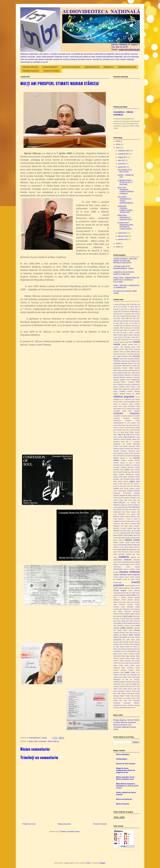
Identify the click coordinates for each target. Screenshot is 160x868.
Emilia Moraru (129, 453)
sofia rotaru (125, 656)
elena (138, 451)
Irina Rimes (133, 510)
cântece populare (124, 396)
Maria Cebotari (135, 533)
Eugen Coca (123, 456)
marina (128, 542)
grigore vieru (135, 481)
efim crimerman (135, 449)
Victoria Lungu (132, 689)
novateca (124, 597)
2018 (118, 144)
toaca (122, 672)
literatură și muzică (120, 528)
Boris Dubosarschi (119, 384)
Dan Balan (137, 428)
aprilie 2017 (123, 167)
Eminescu (137, 453)
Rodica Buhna (122, 630)
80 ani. (131, 340)
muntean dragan (124, 564)
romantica (122, 633)
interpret (130, 491)
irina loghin (125, 510)
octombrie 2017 (124, 154)
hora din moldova (133, 484)
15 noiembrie (125, 312)
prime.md (137, 621)
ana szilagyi (117, 356)
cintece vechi (118, 406)
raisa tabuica (136, 623)
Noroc (138, 595)
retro (115, 630)
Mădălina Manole (127, 545)
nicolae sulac (125, 593)
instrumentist (122, 491)
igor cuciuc (127, 486)
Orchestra (122, 605)
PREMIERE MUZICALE (31, 71)
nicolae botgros (120, 590)
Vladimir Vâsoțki (124, 696)
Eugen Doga (131, 456)
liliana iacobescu (134, 526)
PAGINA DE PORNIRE (51, 71)
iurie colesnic (131, 514)
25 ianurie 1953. (122, 330)
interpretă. (137, 493)
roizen (130, 630)
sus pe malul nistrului (127, 663)
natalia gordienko (124, 588)
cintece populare (134, 404)
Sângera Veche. (118, 644)
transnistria (123, 675)
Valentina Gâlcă (131, 682)
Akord (127, 349)
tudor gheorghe (132, 675)
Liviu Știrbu (123, 531)
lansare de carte (119, 524)
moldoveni (128, 560)
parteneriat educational (132, 612)
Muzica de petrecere (124, 799)
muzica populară (133, 575)
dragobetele (117, 444)
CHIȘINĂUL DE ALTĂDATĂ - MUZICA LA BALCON (124, 273)
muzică (132, 577)
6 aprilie (130, 335)
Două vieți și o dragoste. (130, 442)
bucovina (128, 384)
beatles (116, 375)
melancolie (136, 545)
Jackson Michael (125, 517)
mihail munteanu (135, 552)
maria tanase (135, 538)
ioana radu (123, 500)
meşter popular (129, 547)
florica (122, 470)
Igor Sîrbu (134, 486)
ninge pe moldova (125, 595)
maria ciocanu (118, 535)
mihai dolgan (122, 549)
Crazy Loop (125, 425)
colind (130, 411)
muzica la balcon (129, 569)
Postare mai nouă (29, 824)
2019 (118, 141)
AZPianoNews (122, 759)
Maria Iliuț (137, 535)
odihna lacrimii (118, 602)
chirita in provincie (124, 402)
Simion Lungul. (123, 654)
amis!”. (125, 354)
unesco (120, 677)
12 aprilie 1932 (133, 307)
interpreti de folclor (125, 495)
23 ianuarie (134, 326)
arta (139, 363)
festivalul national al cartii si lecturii (127, 463)
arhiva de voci (132, 363)
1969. (134, 319)
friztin (89, 863)
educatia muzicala (124, 449)
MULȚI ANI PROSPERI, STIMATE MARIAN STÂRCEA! (126, 191)
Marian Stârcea (53, 741)
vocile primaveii (135, 696)
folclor (127, 470)
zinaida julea (118, 701)
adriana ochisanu (119, 349)
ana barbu (130, 354)
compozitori (117, 416)
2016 (118, 243)
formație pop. (127, 472)
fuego (115, 474)
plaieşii (123, 621)
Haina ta (116, 484)
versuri (134, 686)
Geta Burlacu (123, 477)
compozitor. (42, 741)
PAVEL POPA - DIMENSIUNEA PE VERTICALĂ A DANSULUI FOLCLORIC (126, 280)
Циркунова (123, 708)
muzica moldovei (129, 572)
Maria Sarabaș (126, 538)
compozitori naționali (127, 416)
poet (127, 621)
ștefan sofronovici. (127, 668)
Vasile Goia (129, 684)
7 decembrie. (125, 340)
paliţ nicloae (118, 612)
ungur (130, 677)
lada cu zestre (136, 521)
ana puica (137, 354)
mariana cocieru (132, 540)
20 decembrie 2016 (126, 321)
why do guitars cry (119, 698)
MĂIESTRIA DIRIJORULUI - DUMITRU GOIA (125, 217)
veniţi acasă (128, 686)
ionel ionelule (117, 510)
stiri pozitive (136, 661)
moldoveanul (118, 560)
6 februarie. (136, 335)
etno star (116, 456)
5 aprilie (125, 335)
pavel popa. (136, 616)
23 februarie (127, 326)
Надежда (137, 705)
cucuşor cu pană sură (126, 428)
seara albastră (122, 649)
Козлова (131, 705)
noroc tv (116, 597)
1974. (138, 319)
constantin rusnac (132, 421)
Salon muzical (134, 635)
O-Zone (130, 597)
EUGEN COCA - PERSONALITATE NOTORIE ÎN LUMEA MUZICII (125, 226)
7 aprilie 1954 (134, 337)
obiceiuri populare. (134, 600)
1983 (115, 321)
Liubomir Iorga (132, 528)
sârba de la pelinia (129, 644)
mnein (115, 557)
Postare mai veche (100, 824)
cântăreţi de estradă (128, 389)
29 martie (123, 333)
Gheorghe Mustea (129, 479)
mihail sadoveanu (119, 554)
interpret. (137, 491)
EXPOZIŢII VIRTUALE (30, 67)
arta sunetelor (118, 366)
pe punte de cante (119, 619)
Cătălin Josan (118, 389)
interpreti (116, 495)
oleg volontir (127, 602)
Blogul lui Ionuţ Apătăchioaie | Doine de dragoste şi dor (126, 770)
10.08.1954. (134, 305)
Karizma (121, 519)
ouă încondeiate (135, 609)
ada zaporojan (125, 347)
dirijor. (115, 435)
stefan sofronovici (125, 661)
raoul (115, 626)
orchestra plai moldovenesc (122, 609)
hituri (121, 484)
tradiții (127, 672)
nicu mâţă (132, 593)
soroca (133, 656)
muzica (128, 567)
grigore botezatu (123, 481)
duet (124, 444)
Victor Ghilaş (123, 689)
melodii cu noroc (119, 547)
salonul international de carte (124, 637)
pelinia (128, 619)
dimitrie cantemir (134, 432)
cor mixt (127, 423)
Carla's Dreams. (131, 387)
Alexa (131, 349)
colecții (124, 411)
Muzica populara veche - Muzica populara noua (126, 778)
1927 (138, 316)
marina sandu (135, 542)
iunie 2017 (122, 164)
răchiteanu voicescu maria (126, 626)
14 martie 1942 (133, 309)
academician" (129, 342)
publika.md (120, 623)
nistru (134, 595)
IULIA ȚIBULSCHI (119, 514)
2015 (118, 247)
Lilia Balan (124, 526)
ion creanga (131, 503)
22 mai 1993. (133, 323)
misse (138, 554)
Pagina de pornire (64, 824)
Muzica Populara (123, 754)
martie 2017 (123, 233)
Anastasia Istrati (127, 356)
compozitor (118, 413)
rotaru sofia (129, 633)
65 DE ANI (126, 337)
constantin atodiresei (121, 418)
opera (138, 602)
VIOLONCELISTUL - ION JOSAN (125, 171)
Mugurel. (116, 564)
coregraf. (133, 423)
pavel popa (128, 616)
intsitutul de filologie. (130, 498)
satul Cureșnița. (124, 642)
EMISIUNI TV (109, 67)
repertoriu (137, 628)
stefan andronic (130, 658)
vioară (115, 691)
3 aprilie (130, 333)
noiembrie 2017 (124, 151)
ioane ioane (132, 500)
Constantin (137, 416)
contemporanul (118, 423)
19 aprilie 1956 (125, 316)
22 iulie (126, 323)
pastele (127, 614)
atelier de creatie (131, 366)
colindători (137, 411)
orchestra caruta (119, 607)
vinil (139, 689)
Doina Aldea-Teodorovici (127, 437)
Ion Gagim (122, 505)
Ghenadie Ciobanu (134, 477)
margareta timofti (125, 533)
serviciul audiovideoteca (129, 651)
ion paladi (135, 505)
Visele (134, 691)
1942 (115, 319)
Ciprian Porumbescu (129, 406)
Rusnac (135, 633)
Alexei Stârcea (131, 352)
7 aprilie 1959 (32, 741)
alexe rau (123, 352)
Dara (124, 430)
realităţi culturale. (127, 628)
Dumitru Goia (118, 446)
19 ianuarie (133, 316)
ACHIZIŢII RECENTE (50, 67)
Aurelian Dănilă (128, 368)
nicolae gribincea (134, 591)
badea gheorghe (123, 370)
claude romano (122, 409)
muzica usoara (119, 577)
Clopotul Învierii (131, 409)
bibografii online (125, 380)
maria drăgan (128, 535)
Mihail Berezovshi (123, 552)
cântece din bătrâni (133, 394)
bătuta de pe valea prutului (131, 373)
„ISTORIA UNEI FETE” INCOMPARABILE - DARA (123, 267)
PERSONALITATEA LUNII (127, 67)
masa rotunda (118, 545)
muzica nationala (120, 575)
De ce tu (117, 432)
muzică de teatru (129, 579)
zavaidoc (128, 698)
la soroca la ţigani (125, 521)
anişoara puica (126, 361)
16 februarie (134, 311)
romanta (116, 633)
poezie (131, 621)
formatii (120, 472)
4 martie (120, 335)
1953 (127, 318)
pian (115, 621)
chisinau (132, 402)
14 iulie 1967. (123, 309)
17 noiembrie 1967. (129, 314)
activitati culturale (127, 345)
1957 (131, 319)
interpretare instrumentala (122, 493)
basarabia (120, 373)
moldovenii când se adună (131, 562)
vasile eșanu (121, 684)
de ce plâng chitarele (133, 430)
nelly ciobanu (135, 588)
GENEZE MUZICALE (92, 67)
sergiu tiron (130, 649)
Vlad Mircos (130, 694)
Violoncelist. (121, 691)
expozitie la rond (126, 458)
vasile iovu (136, 684)
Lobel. (129, 531)
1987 (118, 321)
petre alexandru (135, 619)
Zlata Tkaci (128, 701)
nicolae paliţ (117, 593)
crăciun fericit (133, 425)
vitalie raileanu (121, 694)
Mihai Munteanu (131, 550)
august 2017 (123, 157)
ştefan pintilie (130, 665)
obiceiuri (124, 600)
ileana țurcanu (124, 489)
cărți (139, 387)
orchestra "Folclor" (133, 605)
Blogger (103, 863)
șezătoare (137, 663)
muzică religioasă (130, 586)
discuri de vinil (124, 434)
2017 (118, 148)
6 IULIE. (120, 337)
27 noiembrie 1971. (134, 330)
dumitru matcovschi (129, 446)
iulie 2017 (122, 160)
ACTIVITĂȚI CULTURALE (71, 67)
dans (115, 430)
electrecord (132, 451)
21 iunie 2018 (118, 323)
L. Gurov (128, 519)
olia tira (133, 602)
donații (123, 439)
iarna (122, 486)
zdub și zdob (136, 698)
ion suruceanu (134, 507)
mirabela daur (130, 554)
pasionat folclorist (119, 614)
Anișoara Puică (135, 361)
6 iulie (115, 337)
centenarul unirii (130, 399)
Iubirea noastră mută (133, 512)
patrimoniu (120, 616)
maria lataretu (118, 538)
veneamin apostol (119, 686)
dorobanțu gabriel (131, 439)
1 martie (116, 305)
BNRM (138, 382)
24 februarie (128, 328)
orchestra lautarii (133, 607)
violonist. (128, 691)
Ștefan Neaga (118, 665)
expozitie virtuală (127, 460)
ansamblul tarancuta (120, 363)
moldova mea (135, 557)
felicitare (137, 460)
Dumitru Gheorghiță (133, 444)
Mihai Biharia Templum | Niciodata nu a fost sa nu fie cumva (127, 786)
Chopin (138, 402)
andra (121, 359)
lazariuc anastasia (130, 524)
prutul (115, 623)
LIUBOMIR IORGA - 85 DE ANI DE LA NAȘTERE (125, 182)
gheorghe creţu (118, 479)
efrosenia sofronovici (120, 451)
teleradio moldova (127, 670)
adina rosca (136, 347)
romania (137, 630)
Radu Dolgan (128, 623)
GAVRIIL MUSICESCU (126, 475)
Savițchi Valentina (134, 642)
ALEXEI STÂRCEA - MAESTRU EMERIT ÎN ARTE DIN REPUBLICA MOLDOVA (125, 261)
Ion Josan (128, 505)
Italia (124, 512)
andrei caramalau (129, 359)
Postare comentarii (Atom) (70, 831)
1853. (118, 316)
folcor (132, 470)
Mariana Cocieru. (119, 542)
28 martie (116, 333)
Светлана (116, 708)
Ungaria (125, 677)
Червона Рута (131, 708)
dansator (120, 430)
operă (115, 605)
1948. (123, 319)
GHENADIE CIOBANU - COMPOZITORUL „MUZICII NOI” (125, 209)
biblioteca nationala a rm (126, 375)
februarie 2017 (124, 236)
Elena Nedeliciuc (119, 453)
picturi (119, 621)
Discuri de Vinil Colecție (126, 764)
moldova (124, 557)
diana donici (125, 432)
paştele (132, 614)
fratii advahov (136, 472)
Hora (125, 484)
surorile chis (117, 663)
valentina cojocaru (120, 682)
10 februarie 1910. (124, 305)
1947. (119, 318)
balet (130, 370)
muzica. (127, 577)
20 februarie (136, 321)
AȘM (124, 366)
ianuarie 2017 (123, 239)
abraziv (122, 342)
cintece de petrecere (121, 404)
